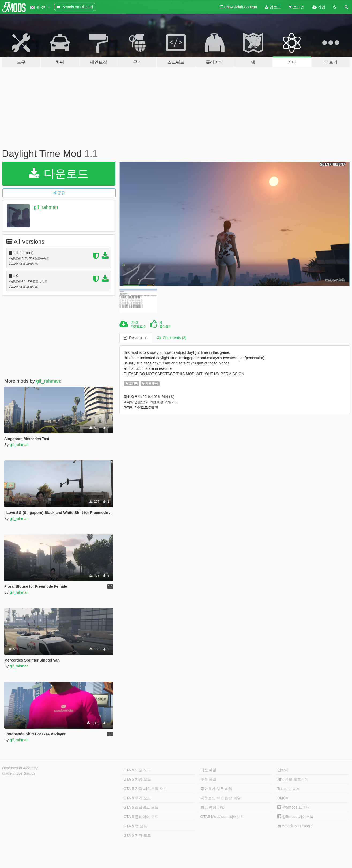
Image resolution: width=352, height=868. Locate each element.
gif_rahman (46, 207)
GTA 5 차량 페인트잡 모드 (145, 789)
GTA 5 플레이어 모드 (141, 817)
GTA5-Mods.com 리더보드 (223, 817)
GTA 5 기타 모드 (137, 835)
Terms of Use (288, 789)
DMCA (283, 798)
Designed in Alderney (20, 768)
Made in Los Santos (19, 773)
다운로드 (59, 174)
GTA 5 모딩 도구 (137, 770)
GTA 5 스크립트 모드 (141, 807)
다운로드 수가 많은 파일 (221, 798)
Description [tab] (136, 338)
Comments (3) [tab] (172, 338)
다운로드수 (138, 327)
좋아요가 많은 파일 (217, 789)
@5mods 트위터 (294, 807)
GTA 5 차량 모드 (137, 779)
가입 (319, 7)
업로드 (273, 7)
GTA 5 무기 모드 (137, 798)
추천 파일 (209, 779)
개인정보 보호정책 (293, 779)
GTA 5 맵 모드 (135, 826)
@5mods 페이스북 (295, 817)
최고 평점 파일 (213, 807)
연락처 (283, 770)
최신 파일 (209, 770)
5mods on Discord (295, 826)
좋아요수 (165, 327)
